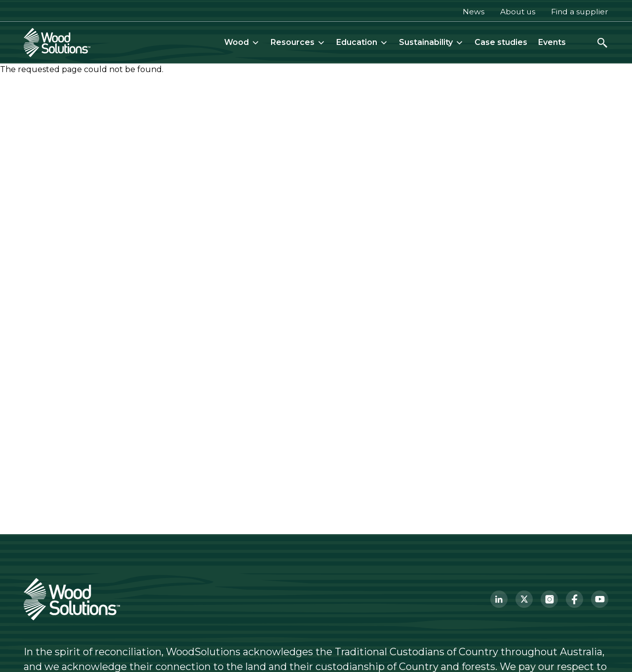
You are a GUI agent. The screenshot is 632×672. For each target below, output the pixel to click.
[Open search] (602, 43)
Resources (298, 42)
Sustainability (431, 42)
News (474, 12)
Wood (242, 42)
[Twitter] (524, 599)
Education (362, 42)
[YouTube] (600, 599)
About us (518, 12)
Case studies (501, 42)
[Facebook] (574, 599)
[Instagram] (549, 599)
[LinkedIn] (499, 599)
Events (552, 42)
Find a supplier (580, 12)
